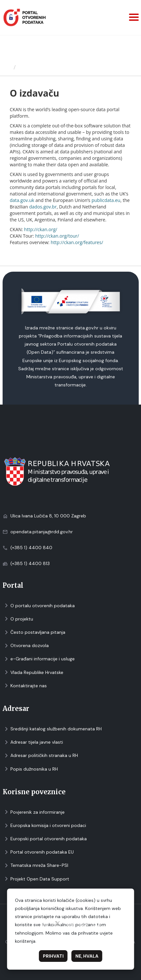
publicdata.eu (106, 200)
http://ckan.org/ (41, 229)
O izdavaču (35, 67)
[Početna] (8, 67)
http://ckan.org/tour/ (57, 236)
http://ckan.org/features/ (77, 242)
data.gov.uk (22, 200)
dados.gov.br (43, 207)
